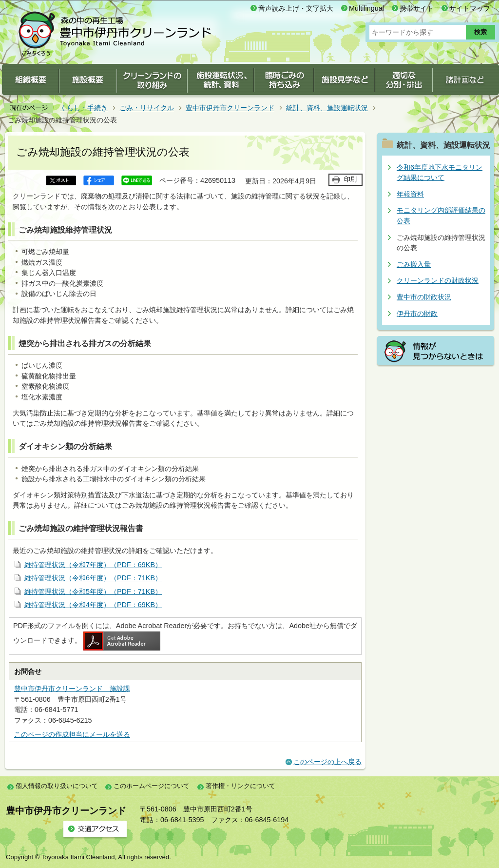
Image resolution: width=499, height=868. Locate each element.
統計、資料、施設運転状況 (327, 108)
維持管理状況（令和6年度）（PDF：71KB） (93, 578)
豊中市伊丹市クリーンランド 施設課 (72, 689)
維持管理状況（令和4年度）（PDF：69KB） (93, 605)
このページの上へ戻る (327, 762)
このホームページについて (152, 786)
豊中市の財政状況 (424, 297)
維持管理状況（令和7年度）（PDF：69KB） (93, 565)
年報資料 (410, 194)
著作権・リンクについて (240, 786)
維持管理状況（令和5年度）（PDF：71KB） (93, 592)
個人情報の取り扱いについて (57, 786)
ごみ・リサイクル (147, 108)
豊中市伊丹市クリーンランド (230, 108)
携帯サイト (417, 8)
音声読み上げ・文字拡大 (296, 8)
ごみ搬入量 (414, 264)
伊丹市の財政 (417, 314)
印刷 (350, 179)
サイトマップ (470, 8)
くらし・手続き (84, 108)
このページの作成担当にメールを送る (72, 734)
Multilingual (366, 8)
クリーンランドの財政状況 (438, 280)
